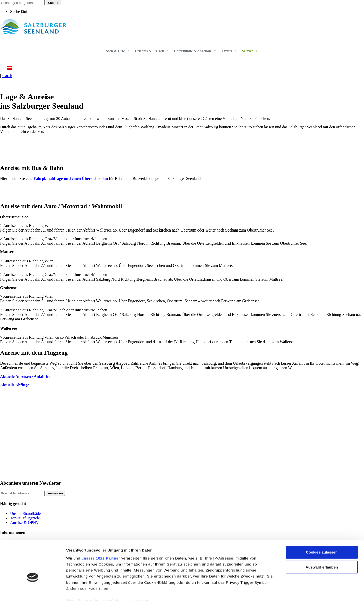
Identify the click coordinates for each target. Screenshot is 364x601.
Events (229, 51)
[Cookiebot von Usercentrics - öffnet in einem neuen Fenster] (33, 591)
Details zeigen (269, 591)
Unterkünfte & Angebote (195, 51)
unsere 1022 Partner (101, 529)
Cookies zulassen (322, 523)
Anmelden (55, 493)
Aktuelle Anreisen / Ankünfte (25, 376)
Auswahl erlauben (322, 538)
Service (250, 51)
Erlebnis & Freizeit (152, 51)
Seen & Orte (118, 51)
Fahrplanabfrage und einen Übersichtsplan (71, 179)
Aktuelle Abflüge (15, 385)
